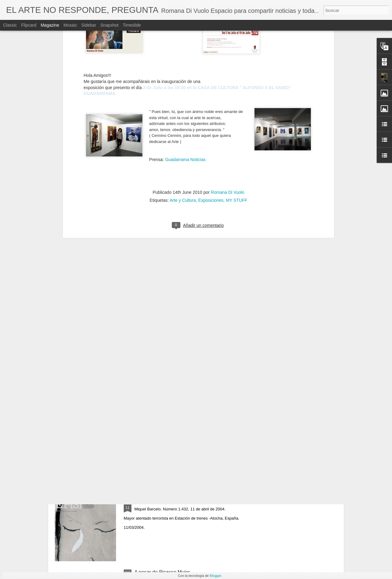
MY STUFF (237, 88)
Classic (10, 25)
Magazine (50, 25)
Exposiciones (211, 88)
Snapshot (109, 25)
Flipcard (29, 25)
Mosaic (70, 25)
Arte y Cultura (183, 88)
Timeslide (132, 25)
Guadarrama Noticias (185, 47)
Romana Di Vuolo (227, 80)
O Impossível (149, 364)
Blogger (215, 576)
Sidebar (89, 25)
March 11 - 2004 (152, 503)
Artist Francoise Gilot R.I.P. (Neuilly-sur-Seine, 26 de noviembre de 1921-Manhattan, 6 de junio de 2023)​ (191, 436)
